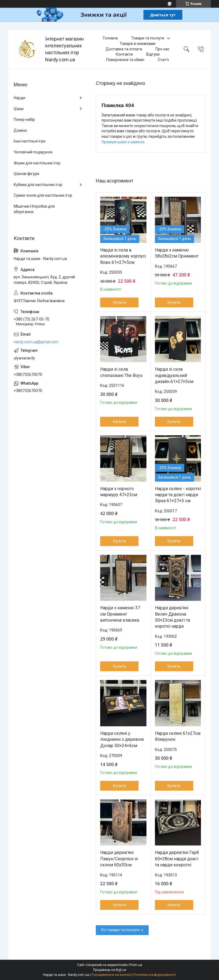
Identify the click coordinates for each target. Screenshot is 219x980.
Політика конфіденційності (155, 975)
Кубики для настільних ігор (38, 185)
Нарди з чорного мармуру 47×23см (119, 492)
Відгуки (153, 54)
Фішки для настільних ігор (37, 163)
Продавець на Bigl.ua (110, 970)
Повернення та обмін (125, 60)
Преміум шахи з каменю (123, 142)
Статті (163, 60)
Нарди (19, 98)
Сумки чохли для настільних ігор (43, 195)
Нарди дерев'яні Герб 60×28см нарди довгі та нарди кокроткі (177, 859)
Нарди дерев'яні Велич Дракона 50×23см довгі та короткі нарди (172, 617)
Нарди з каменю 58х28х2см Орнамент (177, 253)
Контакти (124, 54)
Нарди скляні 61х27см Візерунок (178, 736)
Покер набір (24, 119)
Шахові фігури (26, 174)
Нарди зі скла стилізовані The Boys (121, 372)
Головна (110, 38)
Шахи (19, 109)
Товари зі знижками (138, 44)
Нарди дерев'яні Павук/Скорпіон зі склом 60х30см (119, 859)
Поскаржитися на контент (112, 975)
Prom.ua (136, 965)
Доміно (20, 130)
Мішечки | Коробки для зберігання (34, 209)
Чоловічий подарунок (33, 152)
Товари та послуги (148, 38)
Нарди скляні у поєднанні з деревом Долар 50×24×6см (122, 739)
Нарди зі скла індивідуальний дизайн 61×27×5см (174, 375)
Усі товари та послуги (120, 930)
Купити (119, 302)
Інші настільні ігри (30, 141)
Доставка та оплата (124, 49)
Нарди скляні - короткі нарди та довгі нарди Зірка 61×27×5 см (178, 495)
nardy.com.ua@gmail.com (36, 342)
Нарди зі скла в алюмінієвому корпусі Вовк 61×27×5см (123, 256)
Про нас (162, 49)
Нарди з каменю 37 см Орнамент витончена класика (120, 614)
